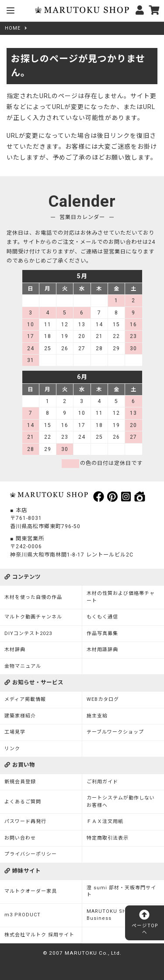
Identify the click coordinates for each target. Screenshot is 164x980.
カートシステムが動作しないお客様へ (121, 802)
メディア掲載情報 (25, 699)
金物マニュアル (23, 666)
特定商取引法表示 (108, 838)
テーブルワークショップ (115, 732)
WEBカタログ (103, 699)
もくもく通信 (102, 617)
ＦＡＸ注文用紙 (105, 821)
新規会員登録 (20, 782)
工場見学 (15, 732)
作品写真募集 (102, 633)
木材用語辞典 (102, 650)
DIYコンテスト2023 (28, 633)
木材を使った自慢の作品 (33, 597)
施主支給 (97, 716)
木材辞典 (15, 650)
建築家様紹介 (20, 716)
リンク (12, 749)
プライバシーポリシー (31, 854)
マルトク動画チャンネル (33, 617)
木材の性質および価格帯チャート (121, 597)
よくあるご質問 (23, 802)
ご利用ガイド (102, 782)
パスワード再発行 (25, 821)
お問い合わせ (20, 838)
